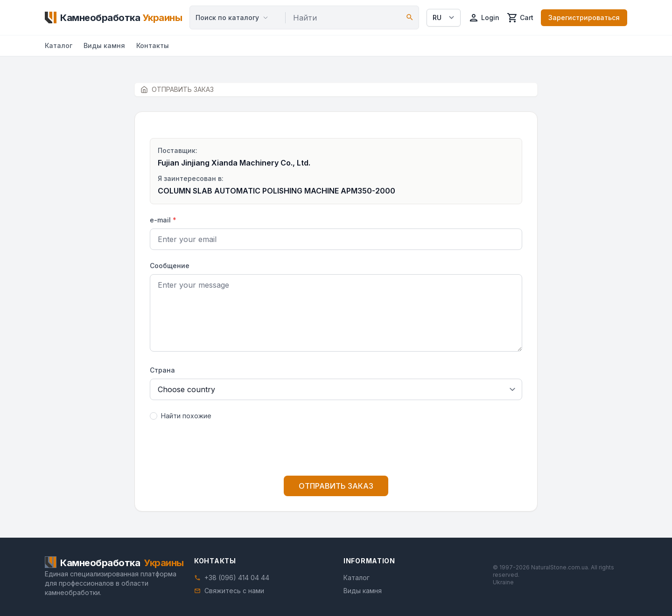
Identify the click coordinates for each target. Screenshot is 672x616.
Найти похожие (186, 416)
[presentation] (336, 450)
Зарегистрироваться (584, 17)
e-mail (163, 220)
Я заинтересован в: (191, 178)
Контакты (153, 45)
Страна (162, 370)
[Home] (113, 18)
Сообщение (170, 266)
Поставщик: (178, 150)
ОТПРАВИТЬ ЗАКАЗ (336, 486)
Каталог (59, 45)
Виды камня (104, 45)
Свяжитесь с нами (234, 591)
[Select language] (444, 18)
